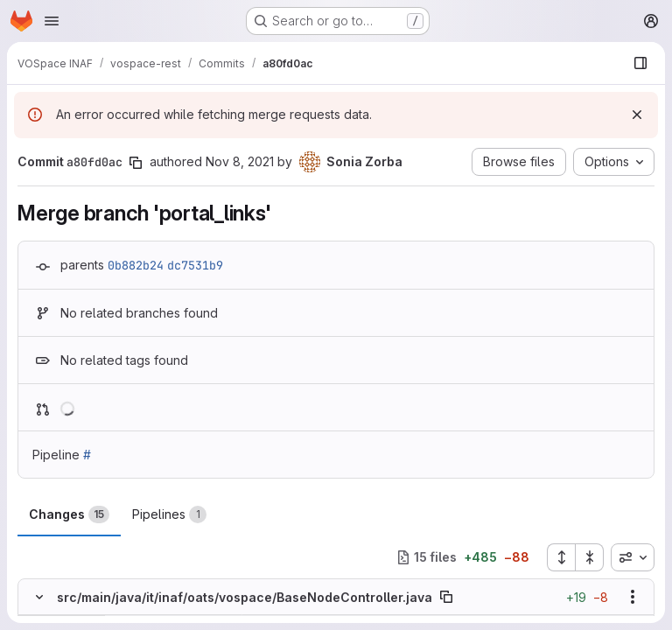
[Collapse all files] (590, 557)
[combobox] (633, 557)
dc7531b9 (195, 265)
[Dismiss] (637, 115)
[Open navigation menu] (52, 21)
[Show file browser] (640, 63)
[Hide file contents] (39, 597)
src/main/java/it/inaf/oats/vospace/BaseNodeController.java (245, 597)
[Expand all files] (561, 557)
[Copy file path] (446, 597)
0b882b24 (136, 265)
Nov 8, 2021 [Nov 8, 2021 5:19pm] (240, 161)
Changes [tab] (69, 514)
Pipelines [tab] (169, 514)
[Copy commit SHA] (136, 163)
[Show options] (633, 597)
